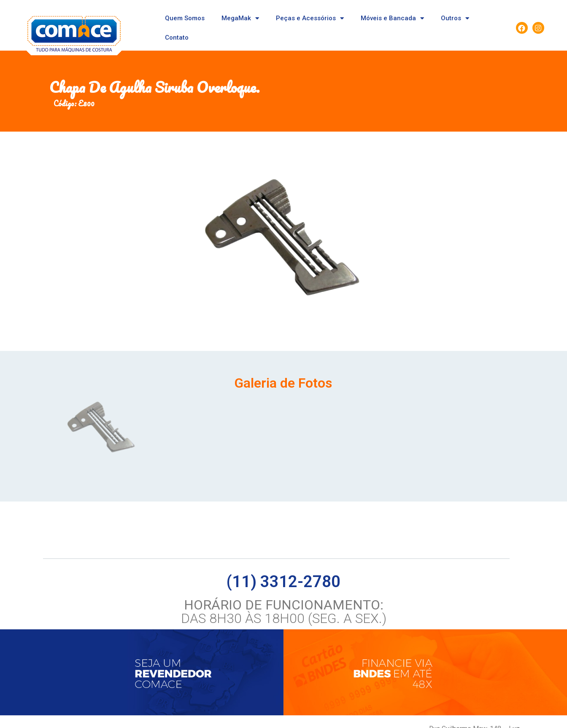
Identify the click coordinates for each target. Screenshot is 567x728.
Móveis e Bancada (392, 18)
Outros (455, 18)
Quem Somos (185, 18)
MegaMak (240, 18)
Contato (177, 38)
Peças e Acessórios (310, 18)
